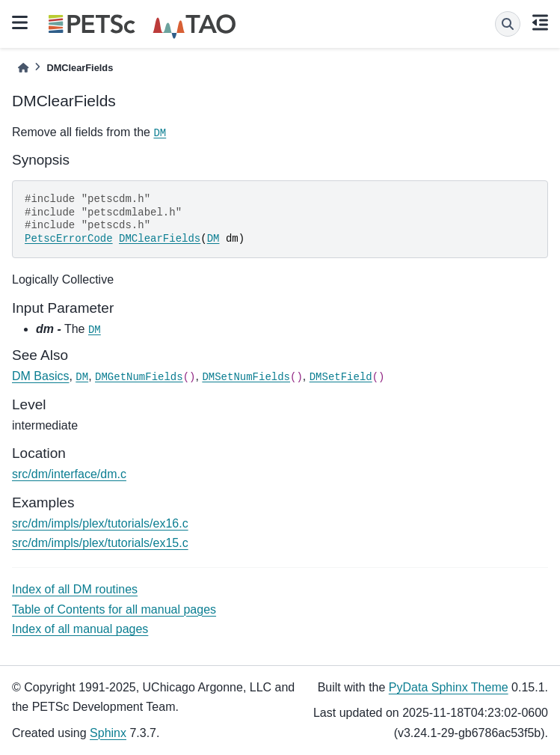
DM (160, 133)
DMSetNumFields (246, 377)
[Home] (23, 68)
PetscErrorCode (69, 239)
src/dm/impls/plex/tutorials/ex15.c (100, 543)
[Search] (508, 24)
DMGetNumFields (139, 377)
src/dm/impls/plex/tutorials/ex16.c (100, 523)
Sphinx (108, 733)
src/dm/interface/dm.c (69, 474)
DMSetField (341, 377)
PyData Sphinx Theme (449, 687)
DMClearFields (160, 239)
